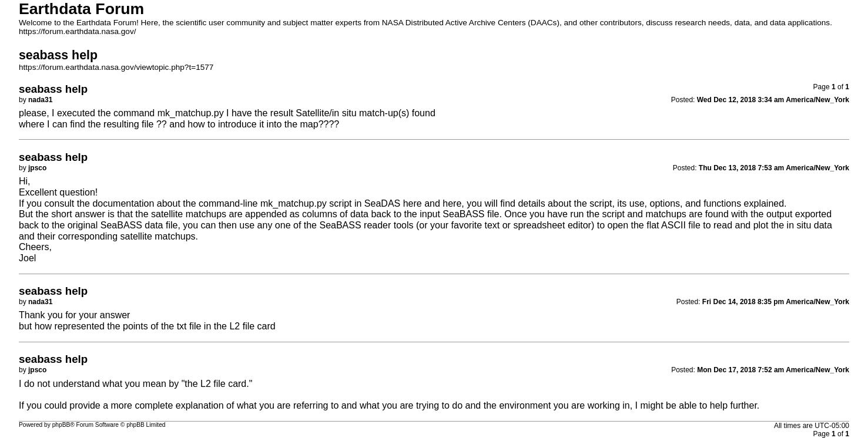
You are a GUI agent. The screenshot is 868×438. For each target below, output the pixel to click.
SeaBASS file (471, 214)
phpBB (61, 425)
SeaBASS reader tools (366, 225)
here (413, 203)
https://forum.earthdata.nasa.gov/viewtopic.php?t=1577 (116, 67)
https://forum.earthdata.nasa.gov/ (78, 31)
